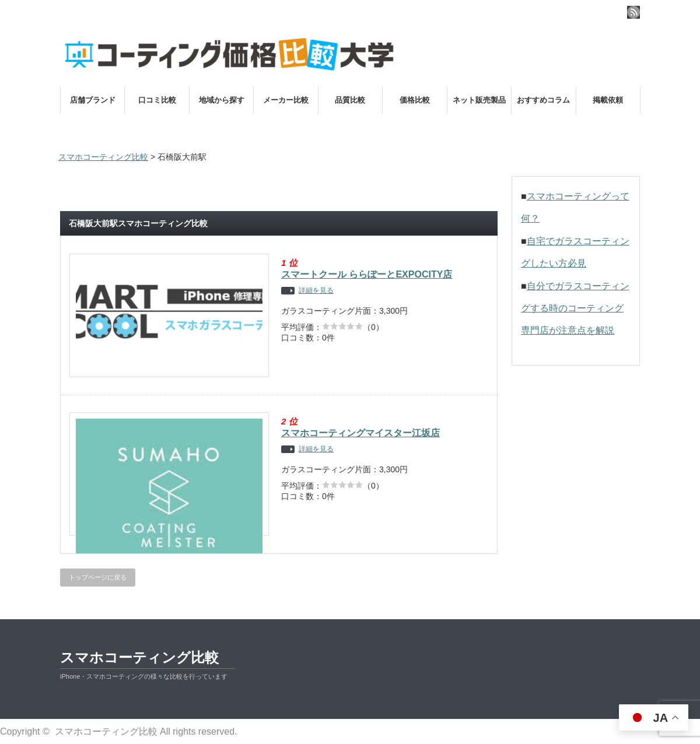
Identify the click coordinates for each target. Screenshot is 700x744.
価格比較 (415, 100)
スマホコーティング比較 (139, 657)
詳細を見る (316, 291)
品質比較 (350, 100)
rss (633, 12)
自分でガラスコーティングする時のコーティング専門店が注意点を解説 (575, 308)
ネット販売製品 (479, 100)
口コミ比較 (157, 100)
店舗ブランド (93, 100)
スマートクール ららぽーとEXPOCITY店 (367, 274)
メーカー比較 (286, 100)
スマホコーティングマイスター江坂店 (360, 433)
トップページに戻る (98, 577)
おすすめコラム (543, 100)
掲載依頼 (608, 100)
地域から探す (222, 100)
